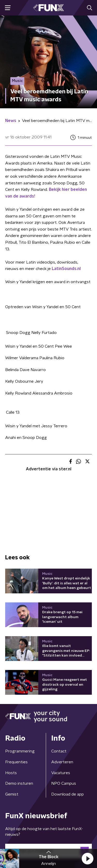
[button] (87, 858)
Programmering (20, 751)
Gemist (12, 794)
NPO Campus (64, 783)
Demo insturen (19, 783)
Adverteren (62, 762)
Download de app (68, 794)
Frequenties (16, 762)
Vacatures (61, 773)
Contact (59, 751)
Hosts (11, 773)
